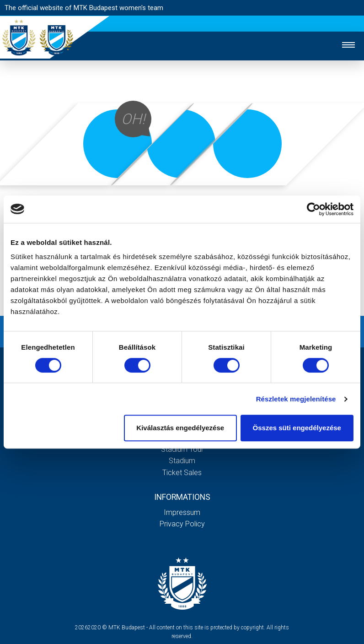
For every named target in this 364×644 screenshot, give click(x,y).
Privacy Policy (182, 524)
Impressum (182, 512)
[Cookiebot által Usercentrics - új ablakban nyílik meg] (313, 209)
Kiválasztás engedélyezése (180, 428)
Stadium (182, 461)
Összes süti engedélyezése (297, 428)
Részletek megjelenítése (296, 399)
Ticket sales (182, 473)
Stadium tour (182, 449)
